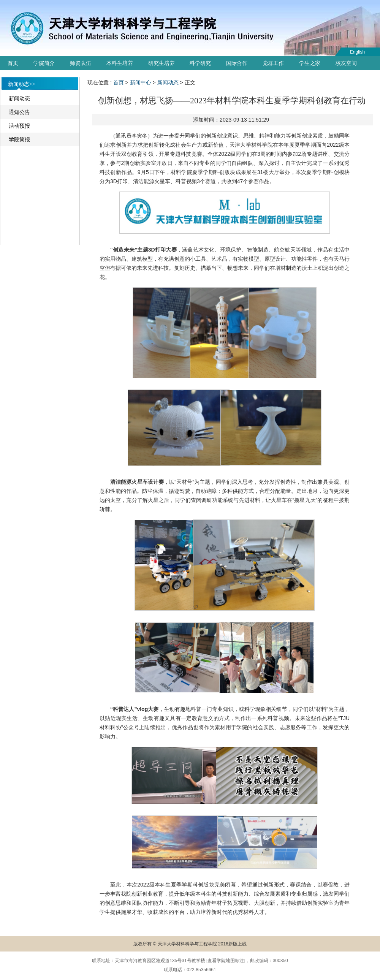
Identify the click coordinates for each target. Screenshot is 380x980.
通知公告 (19, 112)
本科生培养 (120, 63)
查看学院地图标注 (226, 961)
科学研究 (200, 63)
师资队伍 (81, 63)
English (357, 52)
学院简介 (44, 63)
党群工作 (273, 63)
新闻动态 (19, 98)
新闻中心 (141, 82)
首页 (13, 63)
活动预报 (19, 126)
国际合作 (237, 63)
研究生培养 (161, 63)
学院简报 (19, 139)
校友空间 (346, 63)
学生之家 (310, 63)
